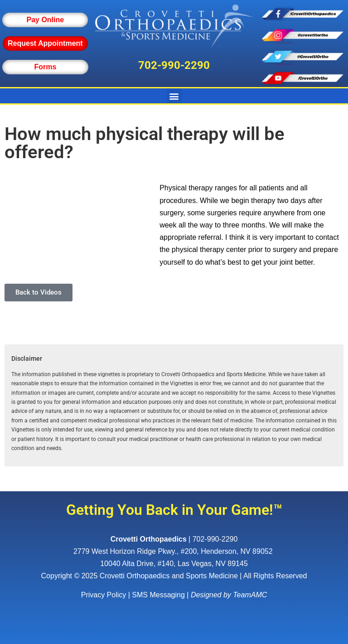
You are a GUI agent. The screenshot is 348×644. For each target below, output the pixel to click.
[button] (174, 96)
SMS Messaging (158, 595)
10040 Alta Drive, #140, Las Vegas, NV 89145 (174, 564)
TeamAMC (250, 595)
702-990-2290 (174, 65)
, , (174, 551)
